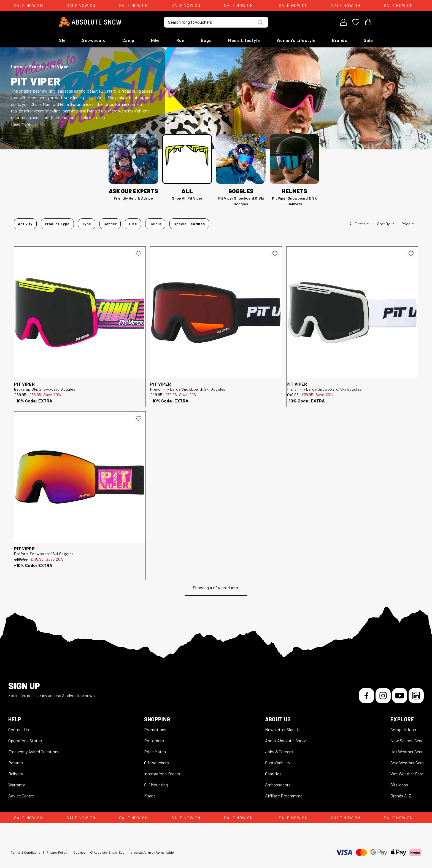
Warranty (17, 785)
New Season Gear (407, 741)
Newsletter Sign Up (283, 729)
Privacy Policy (57, 852)
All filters (359, 224)
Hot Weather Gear (407, 752)
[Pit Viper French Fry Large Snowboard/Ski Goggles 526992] (352, 312)
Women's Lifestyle (296, 40)
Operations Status (25, 741)
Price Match (155, 752)
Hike (155, 40)
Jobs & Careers (279, 752)
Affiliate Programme (284, 796)
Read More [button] (21, 124)
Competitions (403, 729)
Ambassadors (278, 785)
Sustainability (278, 763)
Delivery (16, 774)
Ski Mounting (156, 785)
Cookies (79, 852)
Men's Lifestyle (244, 40)
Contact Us (19, 729)
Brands (340, 40)
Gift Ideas (399, 785)
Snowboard (94, 40)
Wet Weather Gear (407, 774)
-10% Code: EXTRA (33, 401)
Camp (128, 40)
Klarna (150, 796)
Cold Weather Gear (407, 763)
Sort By (385, 224)
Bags (206, 40)
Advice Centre (21, 796)
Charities (273, 774)
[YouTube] (400, 696)
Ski (62, 40)
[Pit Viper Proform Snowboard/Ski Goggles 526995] (80, 477)
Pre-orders (154, 741)
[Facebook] (367, 696)
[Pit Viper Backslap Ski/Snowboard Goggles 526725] (80, 312)
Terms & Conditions (26, 852)
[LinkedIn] (416, 696)
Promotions (155, 729)
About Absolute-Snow (285, 741)
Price (408, 224)
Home (17, 67)
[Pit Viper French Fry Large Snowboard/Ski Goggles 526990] (216, 312)
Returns (16, 763)
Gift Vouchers (156, 763)
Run (180, 40)
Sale (368, 40)
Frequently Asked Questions (34, 752)
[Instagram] (383, 696)
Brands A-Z (401, 796)
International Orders (162, 774)
